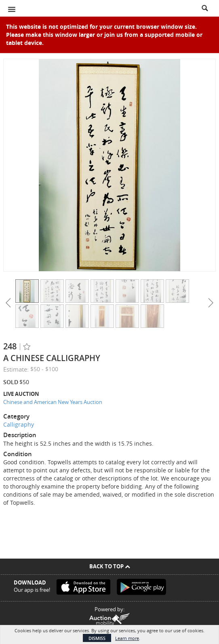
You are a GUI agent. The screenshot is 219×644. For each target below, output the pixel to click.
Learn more (127, 638)
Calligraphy (19, 424)
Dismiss (97, 638)
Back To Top (110, 566)
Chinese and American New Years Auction (53, 402)
